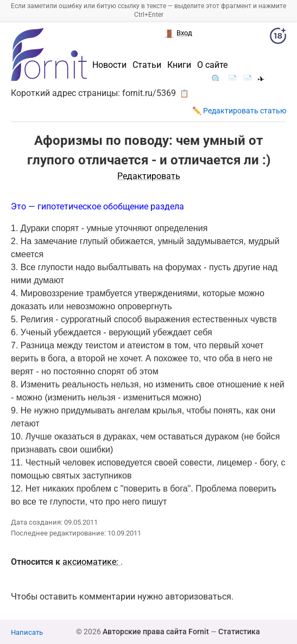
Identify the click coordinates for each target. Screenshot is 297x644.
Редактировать (149, 176)
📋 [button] (184, 93)
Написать (27, 632)
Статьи (147, 65)
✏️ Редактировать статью (239, 111)
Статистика (239, 632)
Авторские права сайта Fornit (156, 632)
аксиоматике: (91, 562)
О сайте (212, 65)
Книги (179, 65)
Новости (109, 65)
